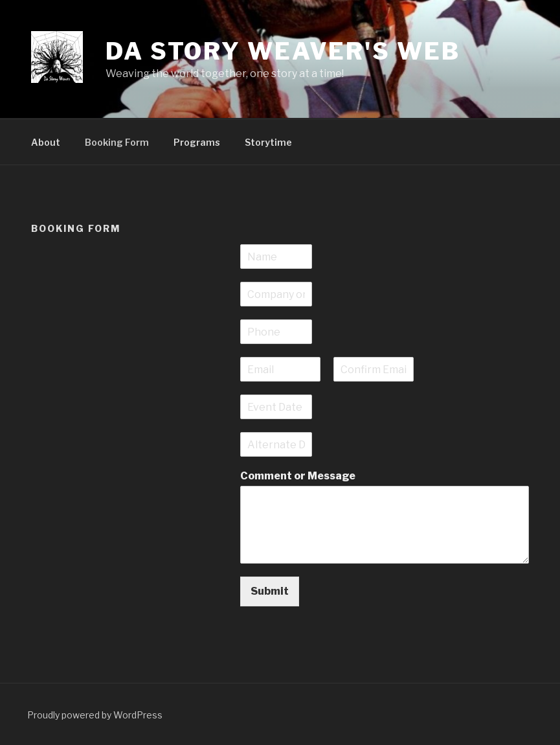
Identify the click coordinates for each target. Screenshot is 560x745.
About (46, 142)
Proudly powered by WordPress (95, 715)
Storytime (268, 142)
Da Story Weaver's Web (283, 51)
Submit (270, 591)
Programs (197, 142)
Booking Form (117, 142)
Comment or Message (298, 476)
